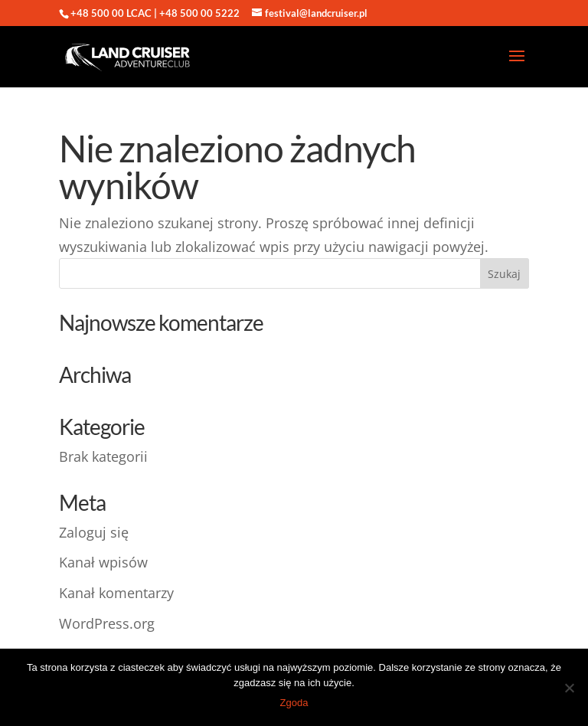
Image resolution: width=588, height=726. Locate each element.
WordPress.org (107, 623)
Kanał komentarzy (116, 593)
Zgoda (294, 703)
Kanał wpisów (103, 562)
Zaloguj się (94, 532)
